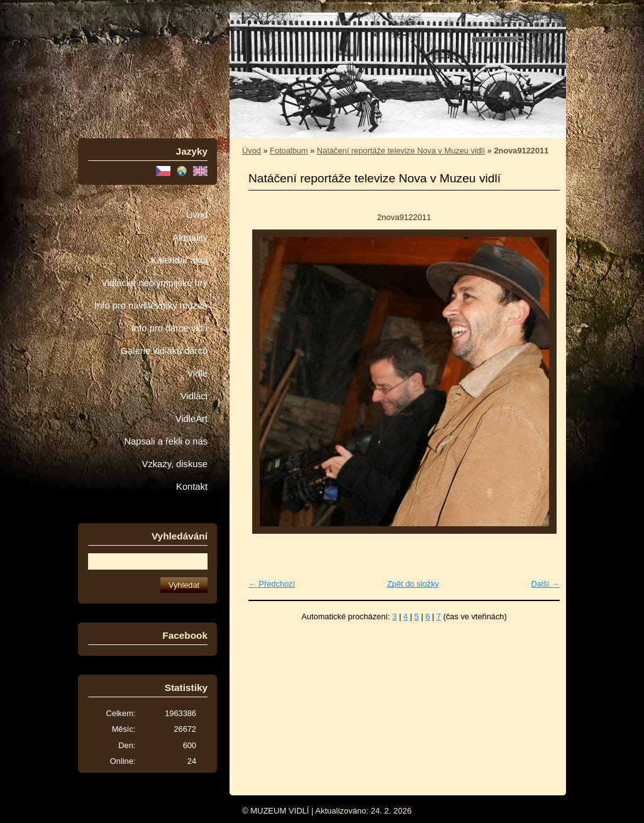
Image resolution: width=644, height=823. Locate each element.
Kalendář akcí (179, 260)
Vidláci (194, 396)
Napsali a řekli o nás (166, 441)
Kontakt (192, 487)
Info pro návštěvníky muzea (151, 306)
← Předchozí (272, 584)
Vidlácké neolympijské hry (154, 283)
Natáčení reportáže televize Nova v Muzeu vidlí (401, 151)
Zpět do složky (413, 584)
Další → (545, 584)
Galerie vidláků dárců (164, 351)
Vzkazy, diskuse (175, 464)
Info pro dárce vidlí (169, 328)
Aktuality (190, 238)
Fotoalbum (289, 151)
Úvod (197, 215)
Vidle (197, 373)
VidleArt (192, 419)
